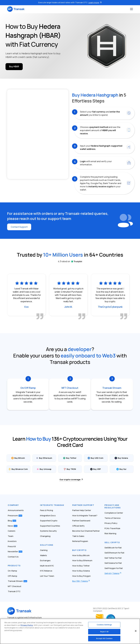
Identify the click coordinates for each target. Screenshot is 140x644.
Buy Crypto (79, 550)
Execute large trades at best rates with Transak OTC (70, 2)
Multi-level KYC (47, 566)
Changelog (45, 536)
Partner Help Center (82, 510)
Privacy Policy (111, 523)
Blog (12, 521)
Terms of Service (113, 518)
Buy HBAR (14, 66)
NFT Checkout (15, 586)
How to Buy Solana (81, 571)
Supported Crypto (49, 521)
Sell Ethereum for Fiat (114, 553)
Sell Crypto (112, 542)
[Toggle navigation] (131, 9)
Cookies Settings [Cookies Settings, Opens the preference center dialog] (104, 625)
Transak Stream (17, 581)
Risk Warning (110, 533)
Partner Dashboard (81, 521)
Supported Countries (50, 526)
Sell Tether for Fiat (113, 558)
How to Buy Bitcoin (81, 555)
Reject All (104, 632)
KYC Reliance (46, 571)
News (13, 526)
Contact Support (19, 227)
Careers (12, 531)
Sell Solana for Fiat (113, 563)
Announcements (16, 510)
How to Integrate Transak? (85, 516)
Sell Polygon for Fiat (114, 568)
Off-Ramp (12, 576)
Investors (12, 541)
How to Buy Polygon (81, 576)
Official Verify (78, 526)
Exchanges (45, 560)
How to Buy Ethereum (82, 560)
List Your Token (47, 576)
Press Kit (12, 546)
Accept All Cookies (104, 638)
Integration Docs (48, 516)
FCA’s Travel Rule (112, 528)
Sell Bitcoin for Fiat (113, 548)
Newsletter (15, 551)
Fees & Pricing (46, 510)
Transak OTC (14, 591)
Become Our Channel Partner (86, 531)
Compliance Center (114, 513)
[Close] (136, 631)
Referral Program (80, 541)
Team (11, 536)
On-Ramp (12, 571)
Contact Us (13, 557)
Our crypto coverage (70, 480)
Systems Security (48, 531)
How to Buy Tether (81, 566)
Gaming (44, 550)
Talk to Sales (78, 536)
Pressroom (15, 516)
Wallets (43, 555)
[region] (70, 631)
